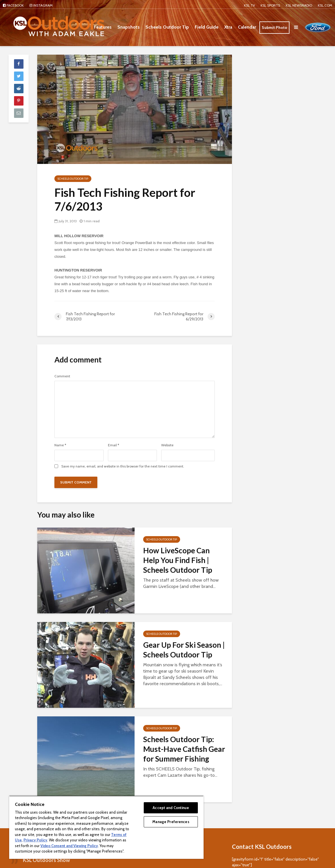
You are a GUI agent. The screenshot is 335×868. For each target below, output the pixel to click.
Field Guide (207, 27)
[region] (106, 827)
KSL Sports (270, 5)
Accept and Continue (171, 808)
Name (60, 445)
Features (103, 27)
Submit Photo (274, 27)
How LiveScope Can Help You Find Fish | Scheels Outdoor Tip (178, 560)
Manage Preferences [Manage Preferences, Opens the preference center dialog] (171, 822)
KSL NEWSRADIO (299, 5)
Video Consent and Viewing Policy (69, 846)
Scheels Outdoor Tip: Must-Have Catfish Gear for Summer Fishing (184, 749)
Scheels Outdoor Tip (167, 27)
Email (114, 445)
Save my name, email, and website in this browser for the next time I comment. (123, 466)
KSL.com (325, 5)
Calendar (247, 27)
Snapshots (129, 27)
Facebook (13, 5)
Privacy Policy (35, 840)
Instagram (41, 5)
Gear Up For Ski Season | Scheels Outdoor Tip (184, 650)
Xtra (228, 27)
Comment (62, 376)
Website (167, 445)
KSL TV (249, 5)
